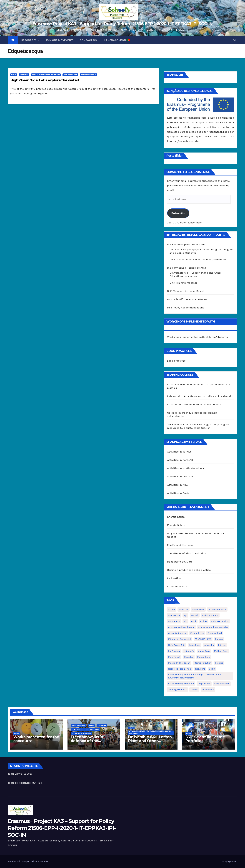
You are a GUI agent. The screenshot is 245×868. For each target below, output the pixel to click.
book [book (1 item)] (194, 621)
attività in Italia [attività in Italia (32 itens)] (210, 615)
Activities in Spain (178, 493)
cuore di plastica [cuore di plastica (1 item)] (177, 633)
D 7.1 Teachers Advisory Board (185, 291)
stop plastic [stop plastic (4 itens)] (204, 684)
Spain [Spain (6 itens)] (212, 669)
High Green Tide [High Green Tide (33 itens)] (177, 645)
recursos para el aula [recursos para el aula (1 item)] (180, 669)
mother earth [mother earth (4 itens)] (221, 651)
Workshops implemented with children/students (197, 337)
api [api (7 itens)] (185, 615)
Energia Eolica (176, 517)
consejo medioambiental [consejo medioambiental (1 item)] (181, 627)
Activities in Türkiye (179, 452)
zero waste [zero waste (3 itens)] (208, 690)
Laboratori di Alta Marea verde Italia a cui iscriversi (199, 396)
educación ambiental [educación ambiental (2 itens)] (180, 639)
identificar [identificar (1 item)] (195, 645)
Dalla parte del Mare (180, 562)
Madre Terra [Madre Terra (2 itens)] (204, 651)
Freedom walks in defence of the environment (87, 741)
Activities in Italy (89, 75)
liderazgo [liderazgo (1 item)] (189, 651)
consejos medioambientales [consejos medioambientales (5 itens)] (213, 627)
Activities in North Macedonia (186, 468)
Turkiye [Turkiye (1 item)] (194, 690)
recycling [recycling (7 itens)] (200, 669)
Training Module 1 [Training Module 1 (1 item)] (177, 690)
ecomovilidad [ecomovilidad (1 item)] (215, 633)
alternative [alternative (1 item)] (174, 615)
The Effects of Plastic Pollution (187, 553)
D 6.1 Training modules (183, 283)
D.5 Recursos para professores (186, 244)
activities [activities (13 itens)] (184, 609)
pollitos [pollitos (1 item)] (219, 663)
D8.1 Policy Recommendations (186, 308)
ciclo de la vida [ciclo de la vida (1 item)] (220, 621)
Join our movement (59, 40)
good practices (176, 361)
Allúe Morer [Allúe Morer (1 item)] (198, 609)
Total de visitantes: (20, 783)
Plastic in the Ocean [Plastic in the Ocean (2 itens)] (179, 663)
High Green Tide (70, 75)
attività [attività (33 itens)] (195, 615)
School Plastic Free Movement (46, 75)
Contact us (88, 40)
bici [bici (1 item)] (185, 621)
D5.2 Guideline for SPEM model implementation (199, 259)
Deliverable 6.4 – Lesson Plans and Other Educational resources (150, 741)
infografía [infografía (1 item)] (209, 645)
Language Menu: (117, 40)
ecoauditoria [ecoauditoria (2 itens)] (197, 633)
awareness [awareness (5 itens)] (174, 621)
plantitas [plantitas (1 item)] (189, 657)
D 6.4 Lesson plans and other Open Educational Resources (150, 733)
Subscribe (178, 213)
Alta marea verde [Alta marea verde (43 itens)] (217, 609)
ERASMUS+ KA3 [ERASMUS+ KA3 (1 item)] (203, 639)
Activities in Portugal (180, 460)
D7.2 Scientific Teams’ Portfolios (187, 299)
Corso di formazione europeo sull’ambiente (194, 404)
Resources (29, 40)
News (14, 75)
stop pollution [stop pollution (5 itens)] (222, 684)
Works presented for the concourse (36, 739)
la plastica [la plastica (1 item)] (174, 651)
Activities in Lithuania (181, 477)
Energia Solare (176, 525)
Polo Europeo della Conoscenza (32, 861)
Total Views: (16, 774)
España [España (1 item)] (219, 639)
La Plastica (174, 578)
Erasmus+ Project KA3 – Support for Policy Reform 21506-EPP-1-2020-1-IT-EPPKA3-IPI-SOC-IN (122, 24)
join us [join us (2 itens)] (222, 645)
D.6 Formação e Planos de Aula (187, 268)
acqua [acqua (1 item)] (172, 609)
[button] (235, 40)
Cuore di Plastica (178, 587)
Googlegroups (229, 861)
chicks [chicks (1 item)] (204, 621)
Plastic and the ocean (181, 545)
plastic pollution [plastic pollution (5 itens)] (203, 663)
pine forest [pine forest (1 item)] (174, 657)
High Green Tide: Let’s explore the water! (45, 80)
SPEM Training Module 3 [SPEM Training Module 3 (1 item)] (181, 684)
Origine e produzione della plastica (189, 570)
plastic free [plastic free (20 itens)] (203, 657)
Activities (24, 75)
